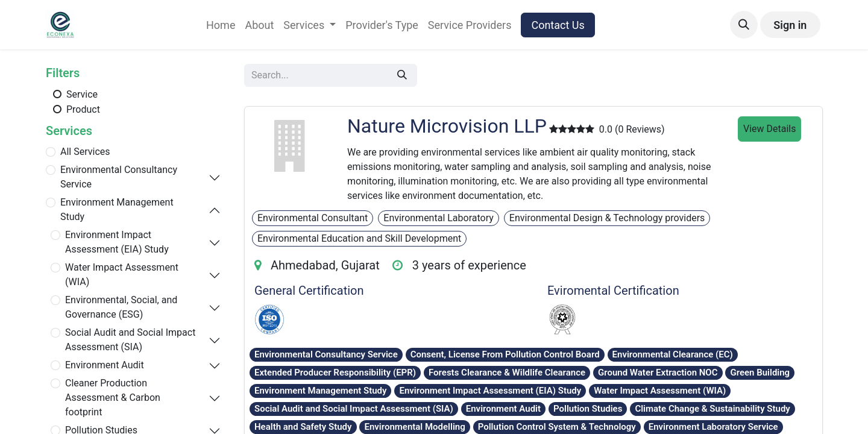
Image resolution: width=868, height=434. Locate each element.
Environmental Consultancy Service (119, 177)
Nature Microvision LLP (447, 126)
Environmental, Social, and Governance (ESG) (121, 307)
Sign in (790, 25)
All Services (85, 152)
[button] (744, 25)
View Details (770, 129)
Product (75, 109)
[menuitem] (221, 25)
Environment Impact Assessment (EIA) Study (117, 242)
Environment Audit (105, 365)
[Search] (402, 75)
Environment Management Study (117, 209)
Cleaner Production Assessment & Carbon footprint (113, 398)
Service (74, 94)
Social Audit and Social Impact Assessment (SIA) (130, 340)
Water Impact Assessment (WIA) (122, 275)
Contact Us (558, 25)
